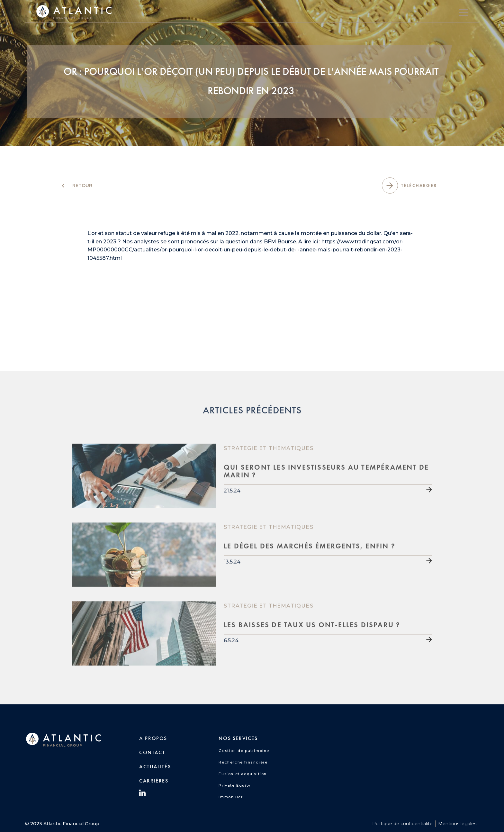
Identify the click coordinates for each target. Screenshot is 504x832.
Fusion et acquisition (243, 774)
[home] (74, 13)
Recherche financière (243, 762)
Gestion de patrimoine (244, 751)
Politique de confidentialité (402, 824)
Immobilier (231, 797)
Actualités (155, 767)
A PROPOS (153, 738)
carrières (154, 781)
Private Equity (234, 785)
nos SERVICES (238, 738)
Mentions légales (457, 824)
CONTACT (152, 752)
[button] (429, 13)
